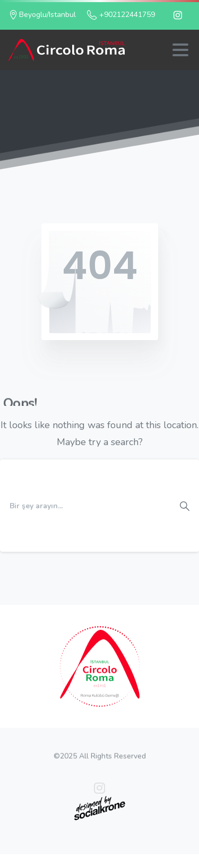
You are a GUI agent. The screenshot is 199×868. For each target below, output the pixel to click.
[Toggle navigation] (180, 50)
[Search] (85, 506)
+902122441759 (121, 15)
